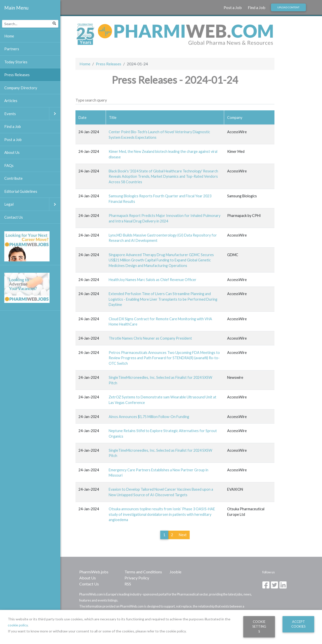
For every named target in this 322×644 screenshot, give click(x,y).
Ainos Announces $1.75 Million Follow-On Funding (149, 417)
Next (183, 535)
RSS (128, 584)
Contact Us (89, 584)
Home (85, 64)
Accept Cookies (298, 624)
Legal (32, 204)
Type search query (91, 100)
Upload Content (288, 7)
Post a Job (233, 7)
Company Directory (21, 88)
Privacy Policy (137, 578)
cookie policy (18, 625)
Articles (11, 101)
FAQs (9, 165)
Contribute (13, 178)
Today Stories (16, 62)
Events (32, 114)
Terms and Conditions (143, 572)
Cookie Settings (259, 627)
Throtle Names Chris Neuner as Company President (150, 338)
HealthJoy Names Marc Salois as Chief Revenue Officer (153, 280)
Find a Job (257, 7)
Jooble (175, 572)
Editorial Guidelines (21, 191)
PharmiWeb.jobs (94, 572)
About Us (88, 578)
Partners (12, 49)
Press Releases (109, 64)
